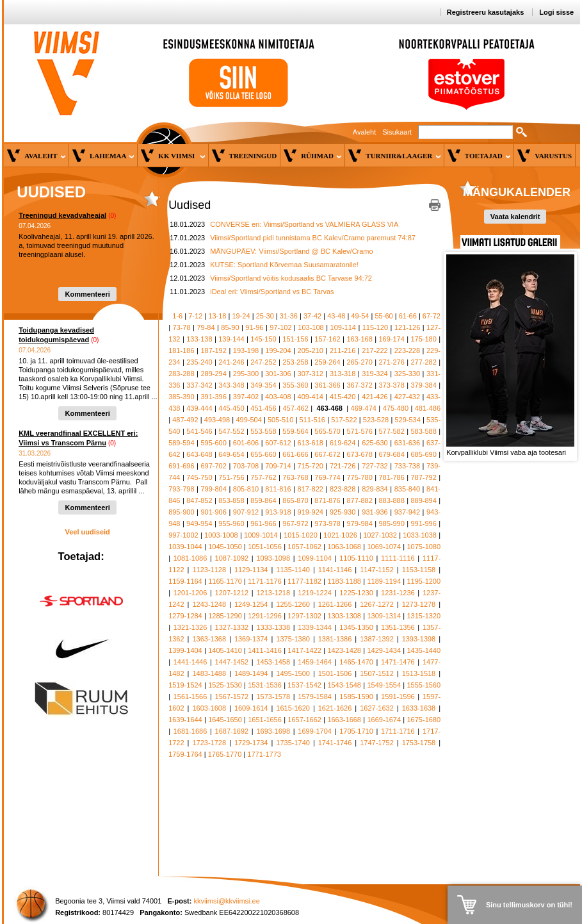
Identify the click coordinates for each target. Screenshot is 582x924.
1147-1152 (377, 570)
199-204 (278, 351)
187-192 (213, 351)
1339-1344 (315, 627)
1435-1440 (424, 650)
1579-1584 (315, 697)
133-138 (199, 339)
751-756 (231, 477)
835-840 (407, 489)
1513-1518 (419, 673)
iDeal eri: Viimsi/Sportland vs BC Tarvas (272, 292)
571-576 (359, 431)
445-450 (231, 408)
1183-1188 (344, 581)
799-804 (213, 489)
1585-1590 (356, 697)
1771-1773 (264, 754)
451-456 (263, 408)
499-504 (248, 420)
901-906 (213, 512)
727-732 (375, 466)
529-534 (407, 420)
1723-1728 (209, 743)
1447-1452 (232, 662)
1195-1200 (424, 581)
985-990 (391, 524)
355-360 (295, 385)
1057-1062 (304, 547)
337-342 (199, 385)
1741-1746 (335, 743)
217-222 (375, 351)
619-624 (343, 443)
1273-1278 (419, 604)
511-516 (312, 420)
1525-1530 (225, 685)
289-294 (213, 374)
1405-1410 (225, 650)
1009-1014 (261, 535)
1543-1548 (344, 685)
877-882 (359, 500)
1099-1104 (315, 558)
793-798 (181, 489)
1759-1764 (185, 754)
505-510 (280, 420)
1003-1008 (221, 535)
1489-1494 (251, 673)
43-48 (336, 316)
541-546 (199, 431)
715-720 (311, 466)
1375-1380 (293, 639)
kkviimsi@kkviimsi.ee (226, 901)
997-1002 (183, 535)
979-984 (359, 524)
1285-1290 (225, 616)
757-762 (263, 477)
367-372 (359, 385)
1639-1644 (185, 720)
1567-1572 (232, 697)
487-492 (185, 420)
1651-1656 (265, 720)
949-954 (199, 524)
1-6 (177, 316)
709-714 (278, 466)
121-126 (407, 327)
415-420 (343, 397)
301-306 (278, 374)
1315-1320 (424, 616)
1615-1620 (293, 708)
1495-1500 (293, 673)
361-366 (327, 385)
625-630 (375, 443)
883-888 (391, 500)
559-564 (295, 431)
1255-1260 (293, 604)
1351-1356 (398, 627)
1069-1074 (384, 547)
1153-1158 (419, 570)
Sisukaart (397, 132)
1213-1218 (273, 593)
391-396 (213, 397)
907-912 (246, 512)
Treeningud (253, 156)
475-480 (396, 408)
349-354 (263, 385)
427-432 (407, 397)
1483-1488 (209, 673)
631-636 (407, 443)
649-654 (231, 454)
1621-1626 (335, 708)
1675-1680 (424, 720)
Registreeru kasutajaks (485, 12)
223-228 (407, 351)
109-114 (343, 327)
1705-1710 (356, 731)
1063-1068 (344, 547)
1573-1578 (273, 697)
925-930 (343, 512)
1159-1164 (185, 581)
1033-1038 (420, 535)
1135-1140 (293, 570)
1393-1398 (419, 639)
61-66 (408, 316)
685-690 (423, 454)
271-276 (391, 362)
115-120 (375, 327)
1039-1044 (185, 547)
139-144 (231, 339)
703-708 (246, 466)
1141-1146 (335, 570)
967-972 (295, 524)
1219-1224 (315, 593)
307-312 (311, 374)
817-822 (311, 489)
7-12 (195, 316)
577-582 (391, 431)
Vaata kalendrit (515, 217)
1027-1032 (380, 535)
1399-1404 (185, 650)
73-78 (181, 327)
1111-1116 (398, 558)
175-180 (423, 339)
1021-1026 (340, 535)
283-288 (181, 374)
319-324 (375, 374)
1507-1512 (377, 673)
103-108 (311, 327)
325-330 (407, 374)
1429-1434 (384, 650)
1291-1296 (265, 616)
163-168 (359, 339)
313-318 (343, 374)
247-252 (263, 362)
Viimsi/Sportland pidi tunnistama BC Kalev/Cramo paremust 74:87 (313, 238)
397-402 (246, 397)
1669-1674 (384, 720)
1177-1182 (304, 581)
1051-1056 (265, 547)
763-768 (295, 477)
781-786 (391, 477)
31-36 (289, 316)
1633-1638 (419, 708)
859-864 (263, 500)
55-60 (384, 316)
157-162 (327, 339)
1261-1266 (335, 604)
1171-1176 (265, 581)
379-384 (423, 385)
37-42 (312, 316)
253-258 (295, 362)
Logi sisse (556, 12)
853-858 (231, 500)
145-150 (263, 339)
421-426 (375, 397)
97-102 (280, 327)
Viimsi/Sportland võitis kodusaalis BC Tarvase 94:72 (291, 278)
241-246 (231, 362)
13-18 (217, 316)
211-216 (343, 351)
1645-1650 (225, 720)
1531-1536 (265, 685)
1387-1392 (377, 639)
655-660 (263, 454)
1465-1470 (356, 662)
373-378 (391, 385)
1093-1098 (273, 558)
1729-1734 (251, 743)
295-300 (246, 374)
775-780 (359, 477)
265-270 (359, 362)
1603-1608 (209, 708)
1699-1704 (315, 731)
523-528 (376, 420)
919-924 (311, 512)
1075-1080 (424, 547)
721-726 (343, 466)
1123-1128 (209, 570)
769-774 (327, 477)
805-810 (246, 489)
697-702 (213, 466)
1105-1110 (356, 558)
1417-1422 (304, 650)
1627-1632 (377, 708)
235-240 (199, 362)
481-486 (428, 408)
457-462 (295, 408)
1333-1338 (273, 627)
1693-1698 (273, 731)
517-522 (344, 420)
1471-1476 (398, 662)
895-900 (181, 512)
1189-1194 (384, 581)
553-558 (263, 431)
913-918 (278, 512)
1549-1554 (384, 685)
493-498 (217, 420)
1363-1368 (209, 639)
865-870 (295, 500)
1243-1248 (209, 604)
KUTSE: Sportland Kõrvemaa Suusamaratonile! (284, 265)
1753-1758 (419, 743)
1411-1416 (265, 650)
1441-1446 (190, 662)
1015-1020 (301, 535)
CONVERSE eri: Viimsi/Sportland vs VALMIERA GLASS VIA (304, 224)
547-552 (231, 431)
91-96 (254, 327)
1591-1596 (398, 697)
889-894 (423, 500)
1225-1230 (356, 593)
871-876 (327, 500)
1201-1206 (190, 593)
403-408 (278, 397)
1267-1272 (377, 604)
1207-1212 (232, 593)
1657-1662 (304, 720)
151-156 (295, 339)
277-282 (423, 362)
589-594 (181, 443)
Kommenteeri (87, 294)
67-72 (432, 316)
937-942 (407, 512)
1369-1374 (251, 639)
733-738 (407, 466)
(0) (112, 216)
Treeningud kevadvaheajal (62, 215)
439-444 (199, 408)
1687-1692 (232, 731)
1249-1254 (251, 604)
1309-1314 (384, 616)
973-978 (327, 524)
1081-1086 (190, 558)
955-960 (231, 524)
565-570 (327, 431)
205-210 (311, 351)
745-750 (199, 477)
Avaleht (365, 132)
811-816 (278, 489)
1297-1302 (304, 616)
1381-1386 (335, 639)
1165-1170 (225, 581)
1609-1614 (251, 708)
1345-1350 (356, 627)
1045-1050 (225, 547)
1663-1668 (344, 720)
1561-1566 (190, 697)
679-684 (391, 454)
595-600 (213, 443)
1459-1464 (315, 662)
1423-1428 (344, 650)
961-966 (263, 524)
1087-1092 (232, 558)
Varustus (553, 156)
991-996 (423, 524)
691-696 (181, 466)
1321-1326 (190, 627)
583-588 (423, 431)
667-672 (327, 454)
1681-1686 (190, 731)
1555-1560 (424, 685)
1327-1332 (232, 627)
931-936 (375, 512)
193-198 (246, 351)
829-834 (375, 489)
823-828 (343, 489)
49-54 (360, 316)
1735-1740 (293, 743)
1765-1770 (225, 754)
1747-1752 (377, 743)
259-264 (327, 362)
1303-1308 (344, 616)
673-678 (359, 454)
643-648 (199, 454)
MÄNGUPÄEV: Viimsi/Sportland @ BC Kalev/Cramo (291, 251)
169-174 (391, 339)
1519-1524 (185, 685)
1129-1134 (251, 570)
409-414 (311, 397)
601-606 (246, 443)
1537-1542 (304, 685)
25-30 (265, 316)
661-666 (295, 454)
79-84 (206, 327)
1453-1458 (273, 662)
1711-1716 (398, 731)
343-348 (231, 385)
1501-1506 (335, 673)
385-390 (181, 397)
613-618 (311, 443)
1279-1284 (185, 616)
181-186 (181, 351)
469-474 (364, 408)
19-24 (241, 316)
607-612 (278, 443)
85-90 (230, 327)
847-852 (199, 500)
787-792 (423, 477)
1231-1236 (398, 593)
